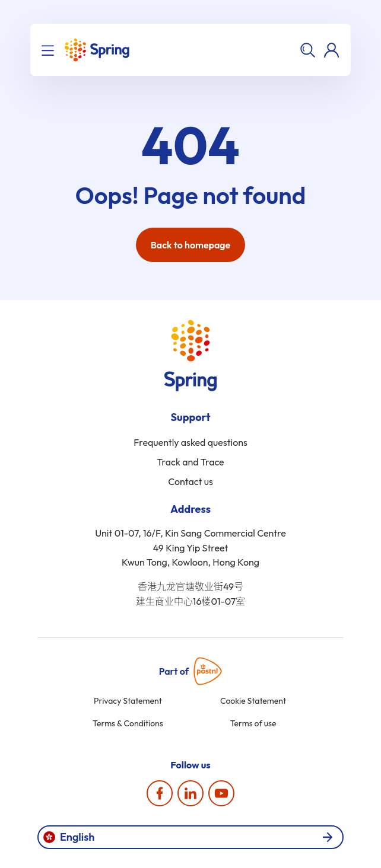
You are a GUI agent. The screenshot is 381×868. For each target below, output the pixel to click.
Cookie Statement (253, 701)
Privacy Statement (128, 701)
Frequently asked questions (190, 442)
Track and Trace (190, 462)
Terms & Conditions (128, 723)
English (188, 837)
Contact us (190, 481)
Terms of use (253, 723)
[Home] (97, 50)
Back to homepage (191, 245)
